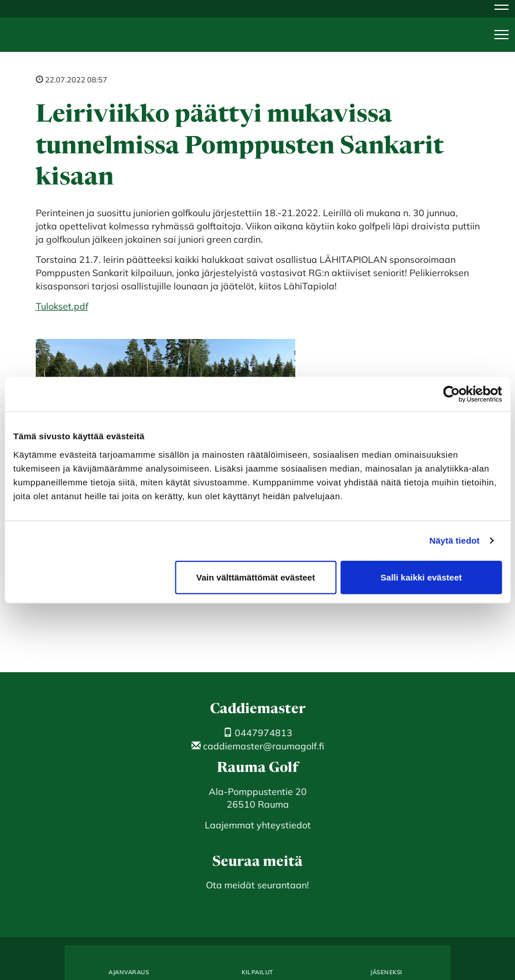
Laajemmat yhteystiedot (258, 825)
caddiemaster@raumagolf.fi (258, 746)
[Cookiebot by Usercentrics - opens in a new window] (451, 394)
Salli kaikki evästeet (421, 577)
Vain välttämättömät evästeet (255, 577)
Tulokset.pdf (62, 306)
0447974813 (258, 733)
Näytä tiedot (455, 540)
